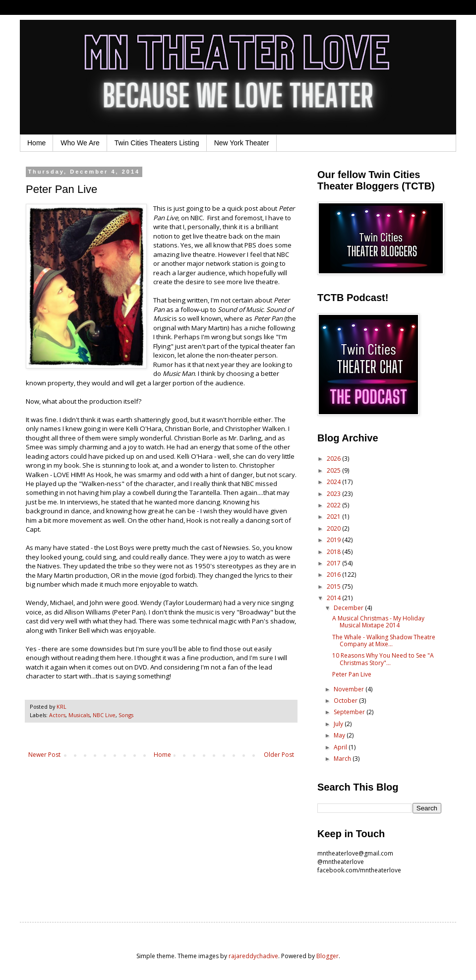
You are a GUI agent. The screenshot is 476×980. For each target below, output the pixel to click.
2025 (334, 470)
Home (36, 143)
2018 (334, 552)
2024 (334, 482)
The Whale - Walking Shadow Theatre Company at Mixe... (384, 641)
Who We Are (80, 143)
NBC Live (104, 715)
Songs (126, 715)
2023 (334, 494)
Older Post (279, 755)
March (343, 759)
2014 (334, 598)
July (339, 724)
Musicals (79, 715)
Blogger (327, 956)
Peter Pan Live (352, 674)
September (350, 712)
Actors (57, 715)
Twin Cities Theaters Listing (157, 143)
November (350, 689)
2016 (334, 575)
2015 (334, 586)
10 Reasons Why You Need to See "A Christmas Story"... (383, 659)
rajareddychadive (253, 956)
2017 (334, 563)
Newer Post (44, 755)
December (349, 608)
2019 (334, 540)
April (341, 747)
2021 (334, 517)
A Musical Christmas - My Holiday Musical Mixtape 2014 (378, 622)
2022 (334, 505)
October (346, 701)
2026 (334, 459)
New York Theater (242, 143)
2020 (334, 528)
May (340, 735)
